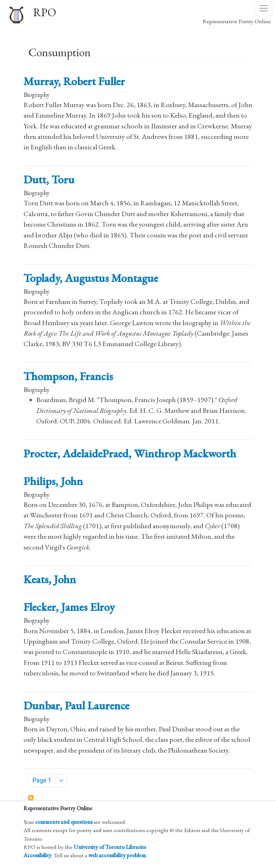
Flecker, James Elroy (69, 607)
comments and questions (64, 822)
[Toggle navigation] (264, 8)
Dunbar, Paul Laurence (76, 705)
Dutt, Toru (49, 179)
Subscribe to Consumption (31, 798)
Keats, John (50, 579)
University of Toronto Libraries (110, 847)
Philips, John (53, 481)
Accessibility (38, 855)
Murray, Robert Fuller (74, 81)
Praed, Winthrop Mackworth (169, 453)
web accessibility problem (117, 855)
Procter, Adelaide (63, 453)
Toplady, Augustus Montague (91, 278)
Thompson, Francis (68, 376)
